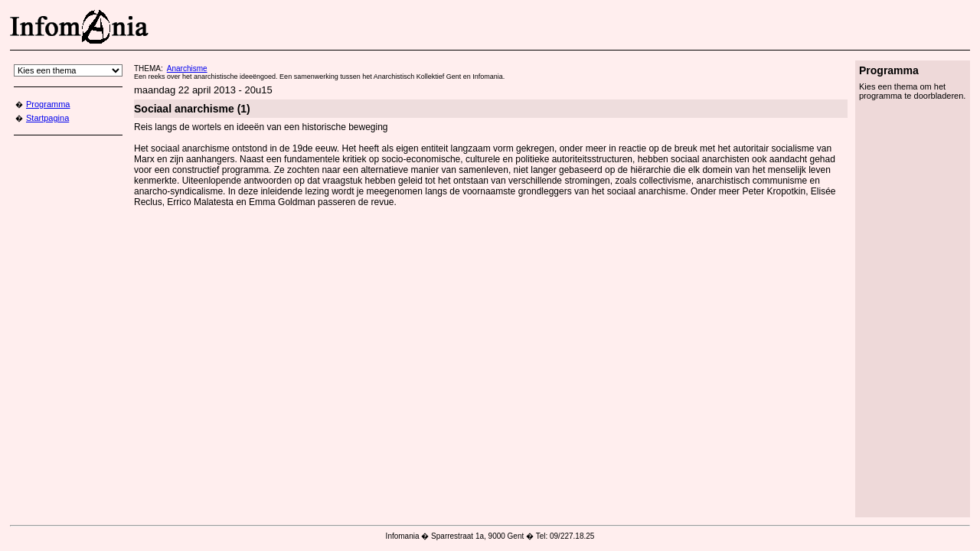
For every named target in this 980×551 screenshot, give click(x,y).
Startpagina (47, 118)
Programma (48, 104)
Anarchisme (187, 68)
